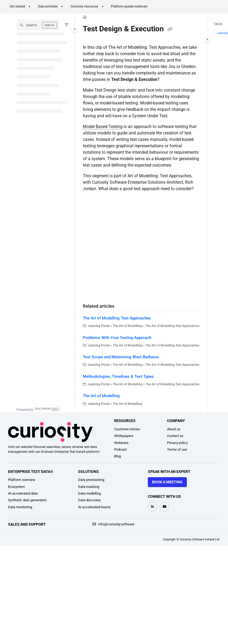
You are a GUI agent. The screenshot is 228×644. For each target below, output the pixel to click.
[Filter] (67, 25)
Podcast (120, 449)
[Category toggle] (75, 29)
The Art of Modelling (101, 396)
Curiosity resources (84, 6)
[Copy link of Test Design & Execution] (170, 29)
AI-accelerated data (23, 493)
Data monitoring (20, 507)
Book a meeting (167, 482)
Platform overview (22, 480)
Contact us (175, 436)
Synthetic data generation (27, 500)
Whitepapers (124, 436)
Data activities (48, 6)
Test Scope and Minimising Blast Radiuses (121, 357)
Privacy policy (177, 443)
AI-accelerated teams (94, 507)
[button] (38, 25)
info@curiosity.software (113, 524)
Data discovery (89, 500)
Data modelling (89, 493)
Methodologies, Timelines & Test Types (118, 376)
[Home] (85, 17)
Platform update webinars (129, 6)
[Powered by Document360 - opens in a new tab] (38, 409)
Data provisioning (91, 480)
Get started (17, 6)
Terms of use (177, 449)
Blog (117, 456)
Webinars (121, 443)
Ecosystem (16, 487)
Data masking (89, 487)
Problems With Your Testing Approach (117, 338)
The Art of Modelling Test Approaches (117, 318)
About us (174, 429)
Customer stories (127, 429)
